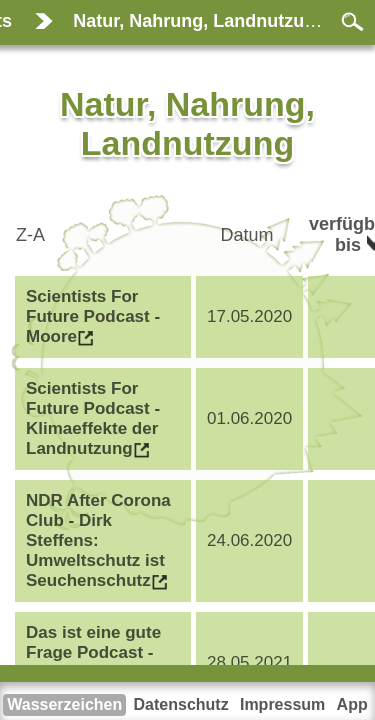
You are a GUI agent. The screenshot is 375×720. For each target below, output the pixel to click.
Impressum (282, 704)
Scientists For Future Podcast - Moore (93, 316)
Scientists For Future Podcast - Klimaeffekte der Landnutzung (93, 418)
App (352, 704)
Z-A (32, 235)
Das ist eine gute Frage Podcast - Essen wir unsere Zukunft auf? (96, 662)
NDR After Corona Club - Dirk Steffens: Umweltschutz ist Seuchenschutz (98, 540)
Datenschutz (181, 704)
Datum (250, 235)
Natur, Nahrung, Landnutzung (199, 21)
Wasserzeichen (64, 704)
